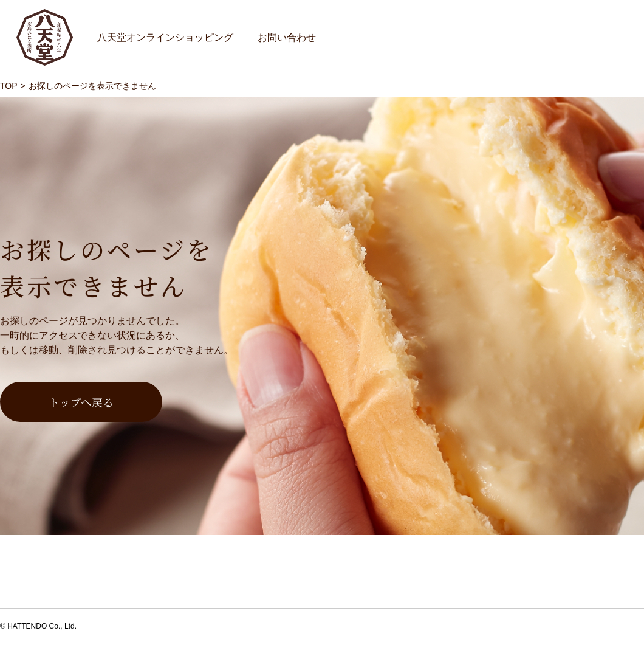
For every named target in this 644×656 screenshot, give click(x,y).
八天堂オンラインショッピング (165, 37)
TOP (9, 86)
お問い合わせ (287, 37)
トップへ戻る (81, 402)
